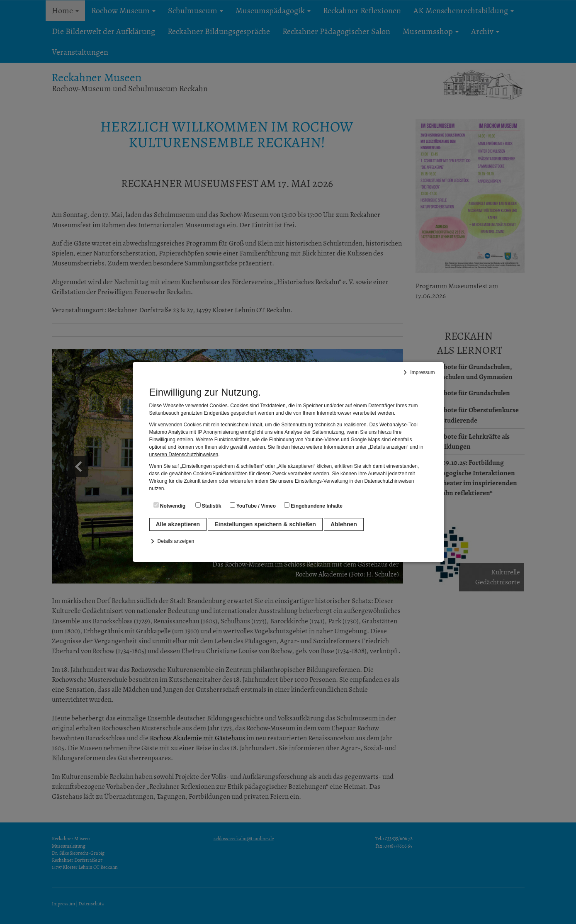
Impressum (422, 372)
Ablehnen (344, 524)
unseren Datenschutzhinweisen (184, 455)
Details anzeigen (176, 541)
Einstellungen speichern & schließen (265, 524)
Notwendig (170, 506)
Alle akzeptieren (178, 524)
